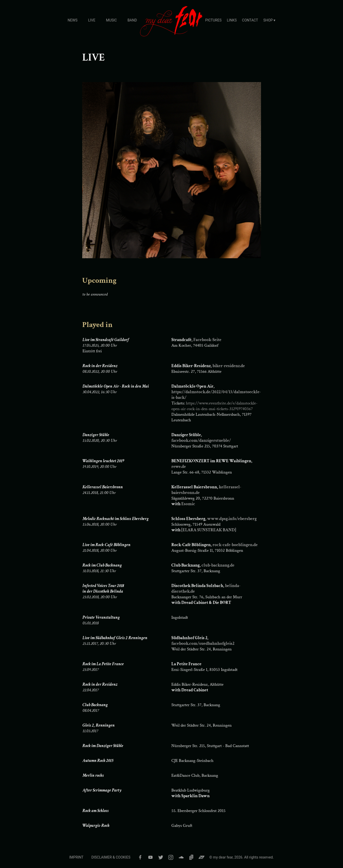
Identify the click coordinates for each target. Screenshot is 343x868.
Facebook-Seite (207, 340)
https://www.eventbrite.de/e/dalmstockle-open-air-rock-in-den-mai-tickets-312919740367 (214, 406)
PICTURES (214, 20)
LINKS (232, 20)
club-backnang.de (218, 565)
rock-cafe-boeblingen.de (235, 545)
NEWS (73, 20)
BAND (132, 20)
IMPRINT (76, 857)
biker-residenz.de (229, 366)
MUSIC (111, 20)
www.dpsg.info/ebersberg (232, 519)
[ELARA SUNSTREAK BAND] (209, 530)
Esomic (188, 504)
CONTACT (250, 20)
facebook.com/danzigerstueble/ (201, 441)
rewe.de (179, 467)
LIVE (92, 20)
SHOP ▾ (269, 20)
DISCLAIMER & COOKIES (111, 857)
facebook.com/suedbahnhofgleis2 (203, 644)
